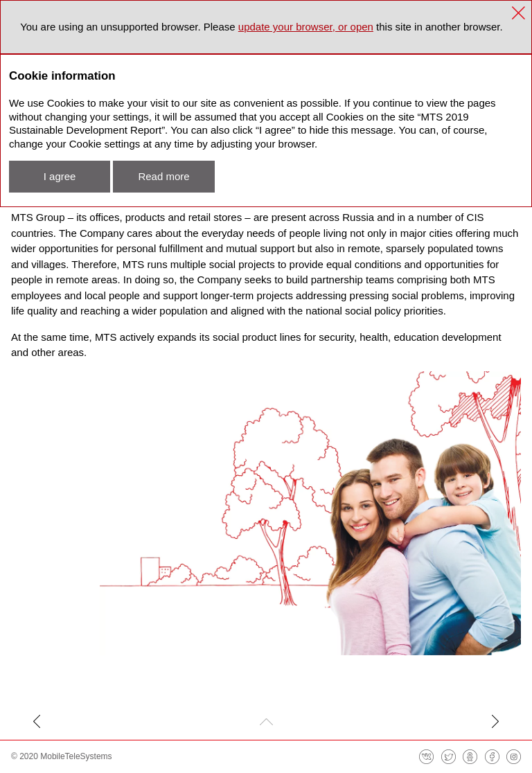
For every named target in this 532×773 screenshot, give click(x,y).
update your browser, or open (306, 27)
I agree (60, 176)
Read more (163, 176)
